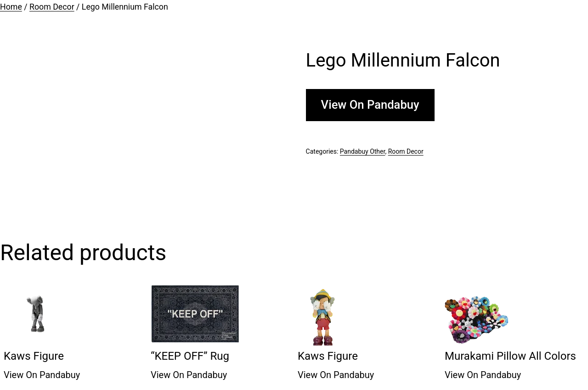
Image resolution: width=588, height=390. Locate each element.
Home (11, 7)
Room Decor (52, 7)
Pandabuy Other (363, 151)
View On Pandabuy (370, 105)
